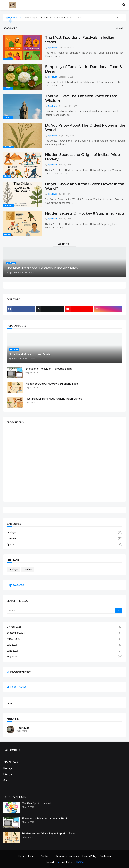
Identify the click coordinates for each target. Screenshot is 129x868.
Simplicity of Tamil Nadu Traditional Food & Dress (53, 18)
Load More (63, 244)
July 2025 (64, 645)
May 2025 (64, 657)
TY (58, 862)
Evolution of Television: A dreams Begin (48, 369)
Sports (64, 544)
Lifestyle (64, 539)
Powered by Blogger (19, 672)
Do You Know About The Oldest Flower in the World (85, 128)
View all (120, 28)
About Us (33, 856)
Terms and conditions (67, 856)
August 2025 (64, 639)
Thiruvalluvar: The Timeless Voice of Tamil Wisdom (82, 98)
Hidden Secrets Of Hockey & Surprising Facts (85, 213)
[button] (5, 5)
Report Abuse (18, 687)
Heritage (64, 532)
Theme (80, 862)
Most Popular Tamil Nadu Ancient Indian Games (54, 399)
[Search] (61, 611)
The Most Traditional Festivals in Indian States (80, 40)
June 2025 (64, 651)
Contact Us (47, 856)
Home (10, 703)
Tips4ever (15, 585)
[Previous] (118, 18)
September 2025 (64, 633)
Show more (22, 731)
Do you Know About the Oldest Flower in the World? (85, 186)
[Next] (122, 18)
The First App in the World (37, 804)
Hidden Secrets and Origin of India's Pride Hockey (82, 157)
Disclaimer (105, 856)
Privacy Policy (89, 856)
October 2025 (64, 627)
